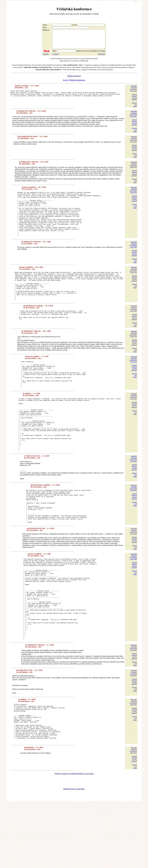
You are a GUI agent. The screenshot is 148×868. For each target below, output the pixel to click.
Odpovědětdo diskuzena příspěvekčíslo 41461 (133, 730)
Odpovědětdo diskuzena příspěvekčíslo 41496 (133, 257)
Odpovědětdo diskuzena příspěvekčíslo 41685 (133, 705)
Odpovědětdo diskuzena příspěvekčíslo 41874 (133, 815)
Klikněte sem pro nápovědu (74, 854)
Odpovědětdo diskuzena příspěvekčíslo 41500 (133, 352)
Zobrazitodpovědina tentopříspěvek (134, 101)
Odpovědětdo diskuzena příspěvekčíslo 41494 (133, 194)
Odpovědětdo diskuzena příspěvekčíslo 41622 (133, 493)
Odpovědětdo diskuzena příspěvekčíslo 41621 (133, 420)
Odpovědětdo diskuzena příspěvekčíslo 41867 (133, 759)
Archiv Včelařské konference (74, 84)
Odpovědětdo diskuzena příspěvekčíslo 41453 (133, 118)
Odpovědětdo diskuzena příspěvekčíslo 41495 (133, 327)
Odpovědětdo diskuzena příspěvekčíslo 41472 (133, 168)
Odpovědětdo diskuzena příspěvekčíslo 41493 (133, 282)
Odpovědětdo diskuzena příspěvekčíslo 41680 (133, 597)
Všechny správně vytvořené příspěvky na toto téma (74, 839)
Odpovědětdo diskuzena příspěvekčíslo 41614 (133, 378)
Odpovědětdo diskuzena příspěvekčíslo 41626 (133, 522)
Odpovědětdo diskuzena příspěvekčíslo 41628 (133, 572)
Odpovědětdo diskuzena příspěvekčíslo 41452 (133, 92)
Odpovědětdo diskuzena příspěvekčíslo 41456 (133, 143)
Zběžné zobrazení (74, 80)
